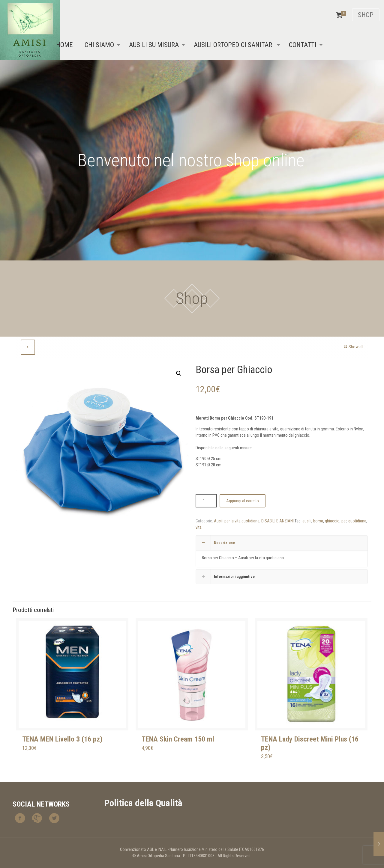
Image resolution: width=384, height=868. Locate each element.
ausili (307, 521)
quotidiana (357, 521)
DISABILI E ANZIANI (277, 521)
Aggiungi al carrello (243, 501)
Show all (353, 347)
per (344, 521)
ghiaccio (332, 521)
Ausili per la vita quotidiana (237, 521)
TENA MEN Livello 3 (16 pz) (62, 739)
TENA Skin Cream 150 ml (178, 739)
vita (199, 527)
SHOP (366, 15)
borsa (318, 521)
